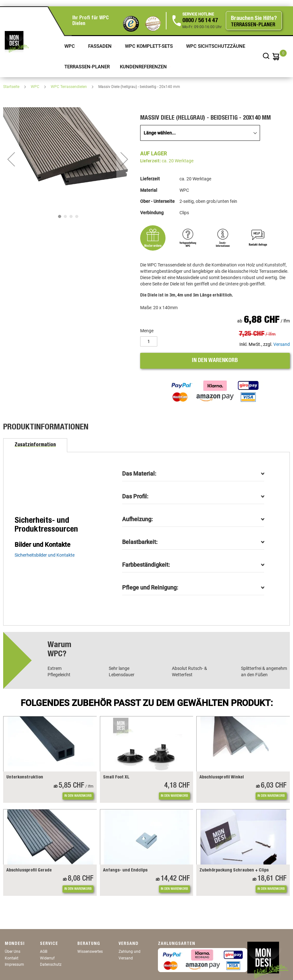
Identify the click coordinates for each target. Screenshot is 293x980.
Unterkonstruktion (25, 777)
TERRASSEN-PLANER (87, 67)
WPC (70, 46)
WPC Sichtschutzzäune (216, 46)
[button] (11, 159)
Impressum (14, 964)
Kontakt (12, 958)
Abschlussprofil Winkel (222, 777)
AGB (44, 952)
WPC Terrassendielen (69, 87)
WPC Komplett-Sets (150, 46)
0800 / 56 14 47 (200, 21)
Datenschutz (51, 964)
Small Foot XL (116, 777)
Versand (282, 344)
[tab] (35, 445)
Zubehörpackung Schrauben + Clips (234, 871)
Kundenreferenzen (144, 67)
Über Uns (13, 952)
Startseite (12, 87)
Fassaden (101, 46)
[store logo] (17, 42)
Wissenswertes (90, 952)
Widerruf (47, 958)
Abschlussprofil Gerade (29, 871)
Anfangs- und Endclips (125, 871)
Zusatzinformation (35, 445)
